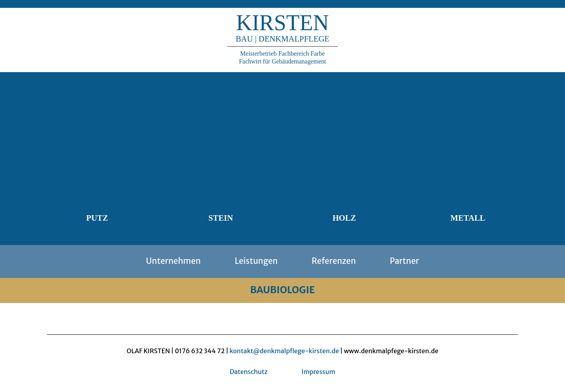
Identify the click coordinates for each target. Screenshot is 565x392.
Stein (221, 218)
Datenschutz (248, 372)
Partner (404, 261)
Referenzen (334, 261)
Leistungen (256, 261)
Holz (344, 218)
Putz (97, 218)
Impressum (318, 372)
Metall (468, 218)
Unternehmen (173, 261)
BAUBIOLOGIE (282, 290)
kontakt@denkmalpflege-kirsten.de (284, 351)
